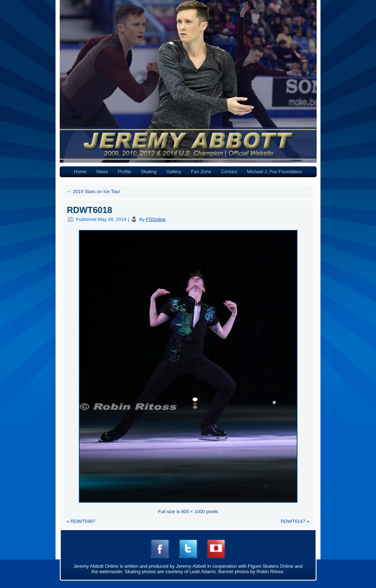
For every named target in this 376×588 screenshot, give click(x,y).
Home (80, 172)
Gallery (174, 172)
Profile (124, 172)
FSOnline (156, 219)
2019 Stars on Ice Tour (94, 191)
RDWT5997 (83, 521)
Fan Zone (201, 172)
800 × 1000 (193, 512)
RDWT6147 (293, 521)
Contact (229, 172)
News (102, 172)
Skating (149, 172)
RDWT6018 (90, 210)
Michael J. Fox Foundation (274, 172)
